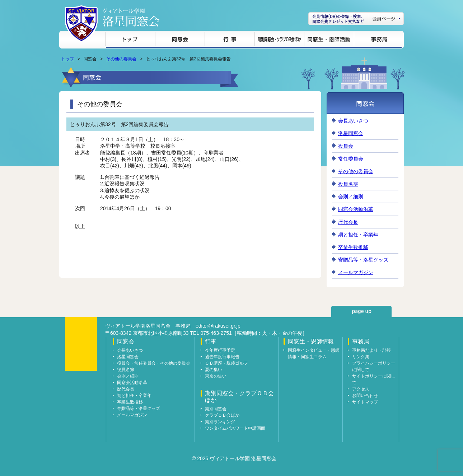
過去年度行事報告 (222, 357)
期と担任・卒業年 (358, 235)
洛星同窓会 (351, 133)
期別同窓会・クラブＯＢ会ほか (279, 40)
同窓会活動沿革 (356, 209)
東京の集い (216, 376)
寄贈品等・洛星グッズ (363, 260)
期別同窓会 (216, 409)
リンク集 (361, 357)
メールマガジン (356, 272)
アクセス (361, 389)
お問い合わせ (365, 396)
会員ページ (356, 19)
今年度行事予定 (220, 350)
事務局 (378, 40)
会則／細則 (351, 197)
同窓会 (180, 40)
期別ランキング (220, 422)
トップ (130, 40)
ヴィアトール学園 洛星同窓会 (131, 17)
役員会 (346, 146)
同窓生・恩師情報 (329, 40)
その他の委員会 (121, 59)
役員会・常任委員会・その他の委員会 (154, 363)
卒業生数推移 (353, 247)
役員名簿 (348, 184)
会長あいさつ (353, 121)
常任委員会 (351, 159)
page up (361, 311)
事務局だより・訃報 (371, 350)
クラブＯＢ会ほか (222, 415)
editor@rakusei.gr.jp (218, 326)
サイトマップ (365, 402)
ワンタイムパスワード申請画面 (235, 428)
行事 (230, 40)
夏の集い (214, 370)
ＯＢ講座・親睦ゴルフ (226, 363)
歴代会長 (348, 222)
